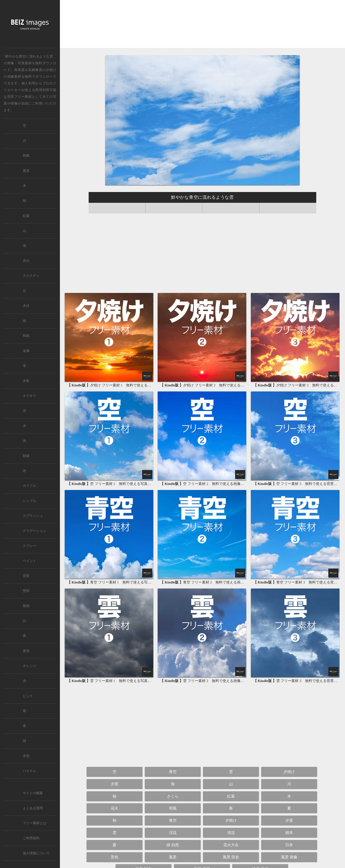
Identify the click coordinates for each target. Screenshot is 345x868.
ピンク (28, 696)
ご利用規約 (31, 838)
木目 (26, 306)
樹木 (289, 833)
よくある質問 (33, 808)
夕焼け (51, 70)
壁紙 (26, 591)
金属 (26, 351)
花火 (115, 808)
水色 (26, 756)
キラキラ (29, 396)
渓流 (173, 833)
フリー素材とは (34, 823)
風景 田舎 (231, 857)
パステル (29, 771)
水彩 (26, 381)
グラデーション (34, 531)
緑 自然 (173, 845)
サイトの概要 (33, 793)
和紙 (26, 336)
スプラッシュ (33, 516)
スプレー (29, 546)
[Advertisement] (202, 25)
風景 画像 (289, 857)
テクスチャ (31, 276)
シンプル (29, 501)
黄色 (26, 651)
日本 (289, 845)
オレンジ (29, 666)
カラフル (29, 486)
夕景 (115, 784)
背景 (26, 576)
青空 (173, 772)
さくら (173, 796)
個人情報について (36, 853)
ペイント (29, 561)
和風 (173, 808)
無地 (26, 606)
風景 (173, 857)
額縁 (26, 456)
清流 (231, 833)
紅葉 (231, 796)
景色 (115, 857)
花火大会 (231, 845)
